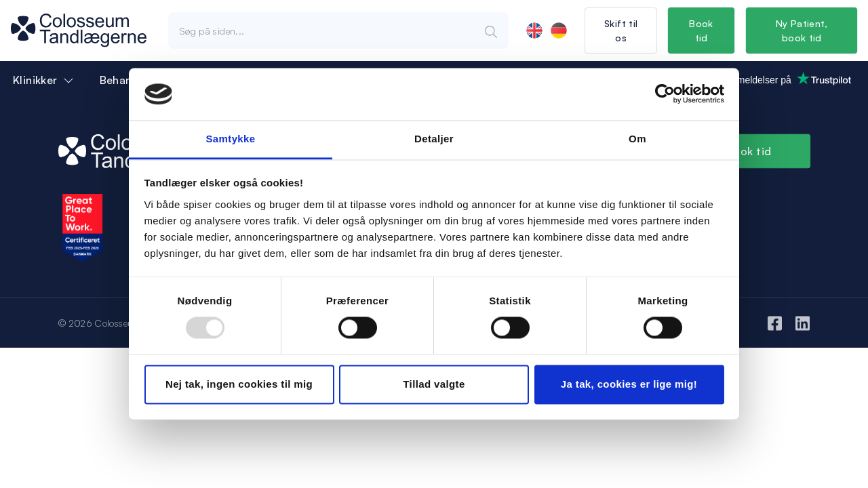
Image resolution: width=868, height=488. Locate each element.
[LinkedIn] (803, 323)
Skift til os (621, 30)
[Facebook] (775, 323)
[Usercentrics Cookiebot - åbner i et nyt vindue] (665, 94)
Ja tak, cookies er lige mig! (629, 384)
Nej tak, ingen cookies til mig (239, 384)
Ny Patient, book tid (802, 30)
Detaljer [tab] (434, 139)
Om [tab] (637, 139)
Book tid (702, 30)
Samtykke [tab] (230, 139)
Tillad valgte (434, 384)
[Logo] (79, 30)
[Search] (491, 30)
